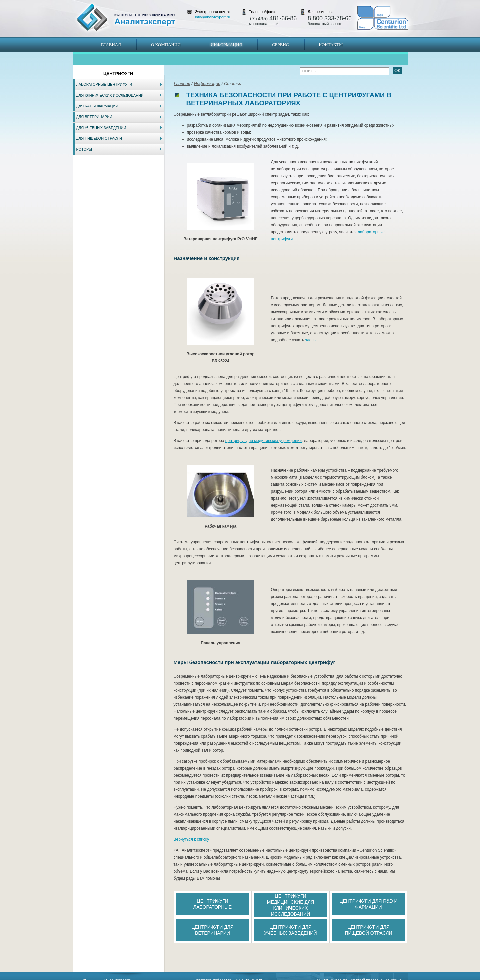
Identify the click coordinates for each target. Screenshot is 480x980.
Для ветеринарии (94, 117)
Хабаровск (216, 977)
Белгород (282, 977)
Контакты (331, 44)
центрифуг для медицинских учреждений (263, 441)
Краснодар (262, 977)
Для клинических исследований (110, 95)
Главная (111, 44)
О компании (166, 44)
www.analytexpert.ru (347, 977)
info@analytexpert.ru (212, 17)
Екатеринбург (239, 977)
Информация (226, 44)
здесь (310, 340)
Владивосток (193, 977)
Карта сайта (113, 977)
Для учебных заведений (101, 128)
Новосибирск (168, 977)
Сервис (280, 44)
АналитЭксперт (126, 17)
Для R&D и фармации (97, 106)
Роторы (84, 149)
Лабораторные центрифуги (104, 84)
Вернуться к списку (191, 839)
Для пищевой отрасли (99, 138)
